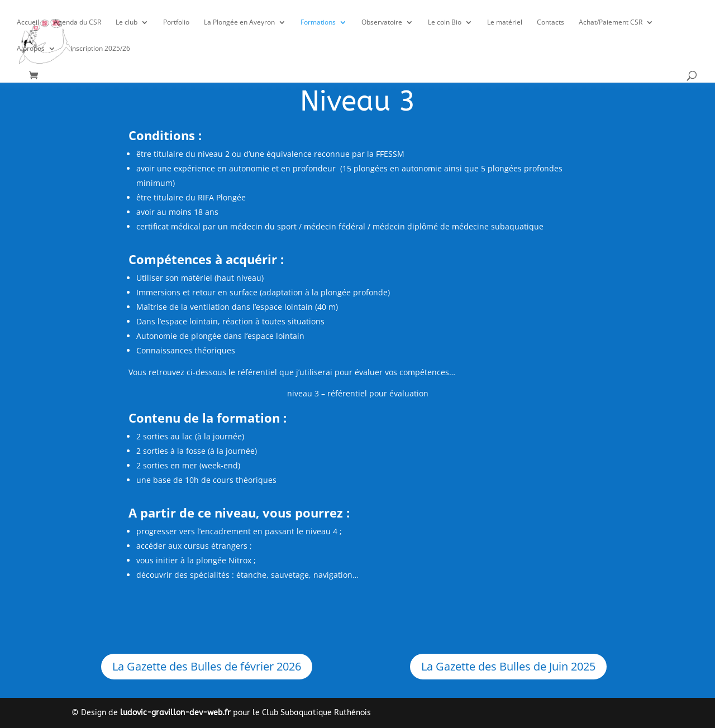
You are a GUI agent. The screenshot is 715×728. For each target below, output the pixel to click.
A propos (31, 49)
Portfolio (176, 23)
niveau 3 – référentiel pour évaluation (358, 393)
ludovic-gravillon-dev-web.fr (175, 713)
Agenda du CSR (77, 23)
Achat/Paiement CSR (611, 23)
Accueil (28, 23)
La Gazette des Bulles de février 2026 (207, 666)
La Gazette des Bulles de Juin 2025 (508, 666)
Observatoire (382, 23)
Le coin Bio (445, 23)
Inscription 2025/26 (100, 49)
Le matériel (505, 23)
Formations (318, 23)
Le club (127, 23)
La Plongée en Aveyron (239, 23)
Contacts (550, 23)
